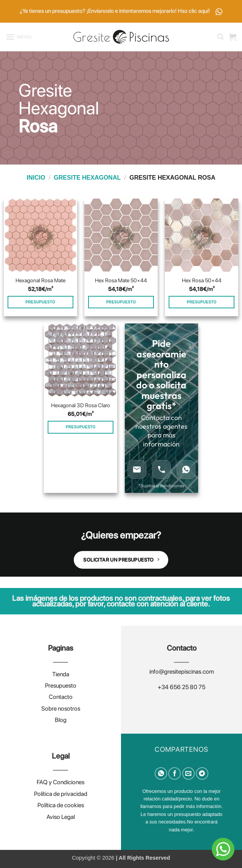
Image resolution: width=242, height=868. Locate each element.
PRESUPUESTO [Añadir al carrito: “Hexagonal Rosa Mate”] (40, 302)
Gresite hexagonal (87, 178)
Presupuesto (61, 686)
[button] (19, 37)
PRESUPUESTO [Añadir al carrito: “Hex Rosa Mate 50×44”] (121, 302)
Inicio (36, 178)
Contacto (61, 697)
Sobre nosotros (61, 709)
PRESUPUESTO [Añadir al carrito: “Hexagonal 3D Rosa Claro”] (81, 427)
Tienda (61, 674)
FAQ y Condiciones (60, 782)
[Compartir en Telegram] (202, 773)
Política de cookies (61, 805)
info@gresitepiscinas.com (182, 672)
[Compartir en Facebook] (175, 773)
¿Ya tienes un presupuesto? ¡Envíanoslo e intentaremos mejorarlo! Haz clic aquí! (121, 11)
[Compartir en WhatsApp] (161, 773)
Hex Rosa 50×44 (202, 280)
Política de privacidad (61, 794)
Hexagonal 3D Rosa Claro (81, 405)
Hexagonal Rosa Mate (40, 280)
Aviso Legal (61, 817)
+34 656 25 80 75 (181, 687)
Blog (61, 720)
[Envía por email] (188, 773)
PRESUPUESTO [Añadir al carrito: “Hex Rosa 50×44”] (202, 302)
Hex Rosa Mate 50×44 (121, 280)
